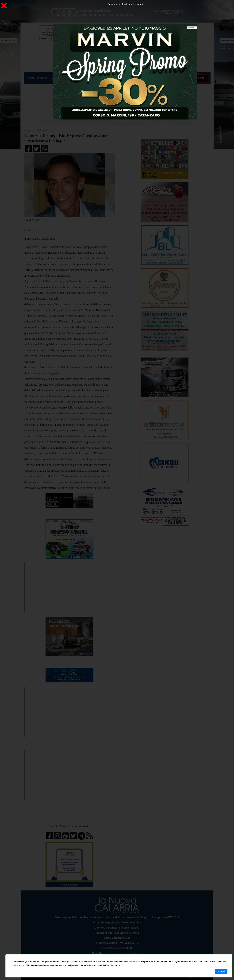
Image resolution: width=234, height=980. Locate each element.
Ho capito (221, 971)
